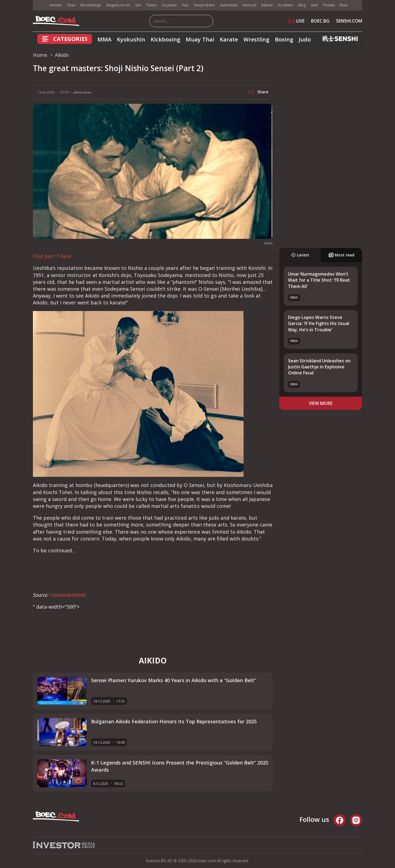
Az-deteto (286, 5)
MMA (104, 39)
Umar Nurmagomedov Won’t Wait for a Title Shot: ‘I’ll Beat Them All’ (319, 280)
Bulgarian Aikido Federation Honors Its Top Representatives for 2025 (174, 721)
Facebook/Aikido (68, 595)
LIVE (296, 21)
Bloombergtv (91, 5)
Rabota (267, 5)
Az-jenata (169, 5)
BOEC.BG (320, 21)
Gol (138, 5)
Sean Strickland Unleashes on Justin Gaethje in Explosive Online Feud (319, 367)
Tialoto (151, 5)
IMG (40, 5)
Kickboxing (165, 39)
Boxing (284, 39)
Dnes (71, 5)
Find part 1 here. (53, 256)
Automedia (229, 5)
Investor (56, 5)
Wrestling (256, 39)
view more (321, 403)
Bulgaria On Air (118, 5)
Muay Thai (200, 39)
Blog (302, 5)
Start (314, 5)
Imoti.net (249, 5)
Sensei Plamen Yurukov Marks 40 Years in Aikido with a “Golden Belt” (174, 680)
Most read (342, 255)
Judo (305, 39)
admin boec (82, 92)
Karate (229, 39)
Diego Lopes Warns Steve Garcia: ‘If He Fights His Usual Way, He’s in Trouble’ (319, 324)
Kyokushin (131, 39)
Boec (344, 5)
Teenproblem (204, 5)
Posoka (329, 5)
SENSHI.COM (349, 21)
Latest (300, 255)
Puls (185, 5)
